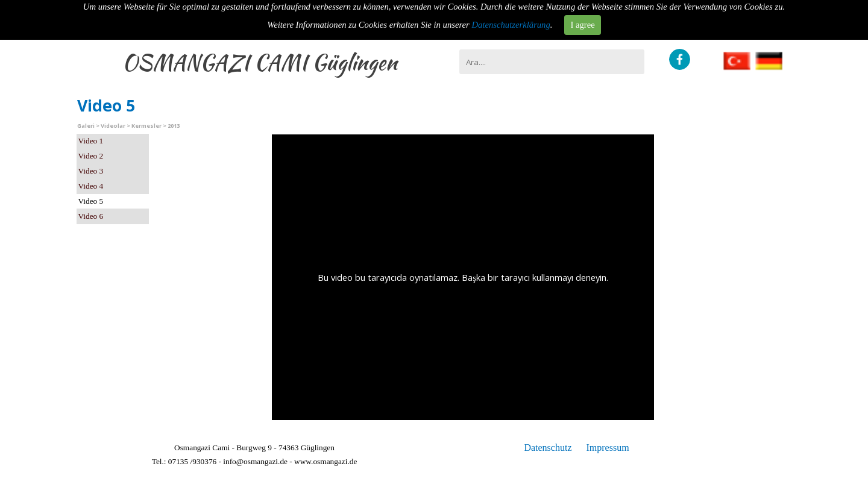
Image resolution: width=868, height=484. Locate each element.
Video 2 (91, 156)
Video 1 (91, 141)
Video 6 (91, 216)
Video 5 (91, 201)
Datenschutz (548, 448)
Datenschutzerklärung (511, 25)
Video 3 (91, 171)
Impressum (607, 448)
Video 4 (91, 186)
